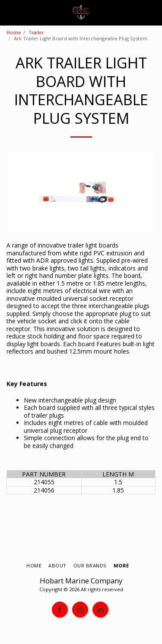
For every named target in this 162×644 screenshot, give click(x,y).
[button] (10, 12)
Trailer (36, 32)
